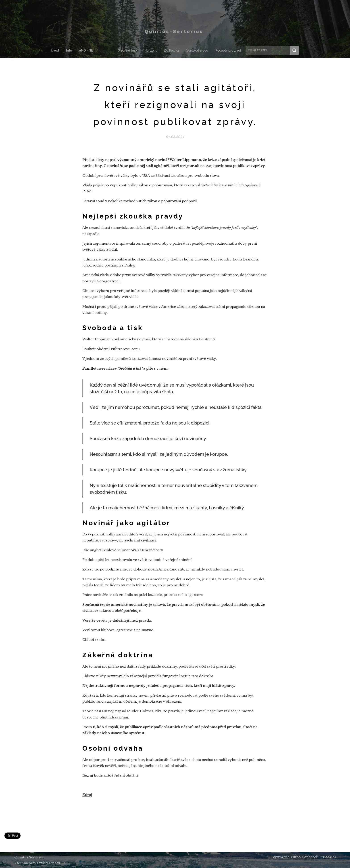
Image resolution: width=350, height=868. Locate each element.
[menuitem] (59, 50)
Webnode (311, 857)
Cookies (329, 857)
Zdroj (87, 795)
